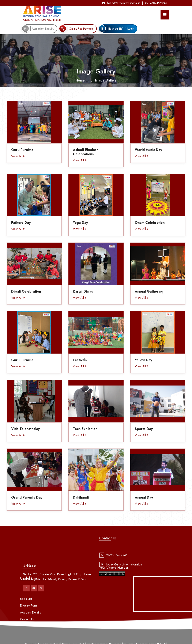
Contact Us (27, 632)
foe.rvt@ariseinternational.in (121, 3)
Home (80, 80)
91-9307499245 (117, 562)
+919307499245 (156, 3)
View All (18, 156)
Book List (26, 612)
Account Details (31, 625)
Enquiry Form (29, 618)
